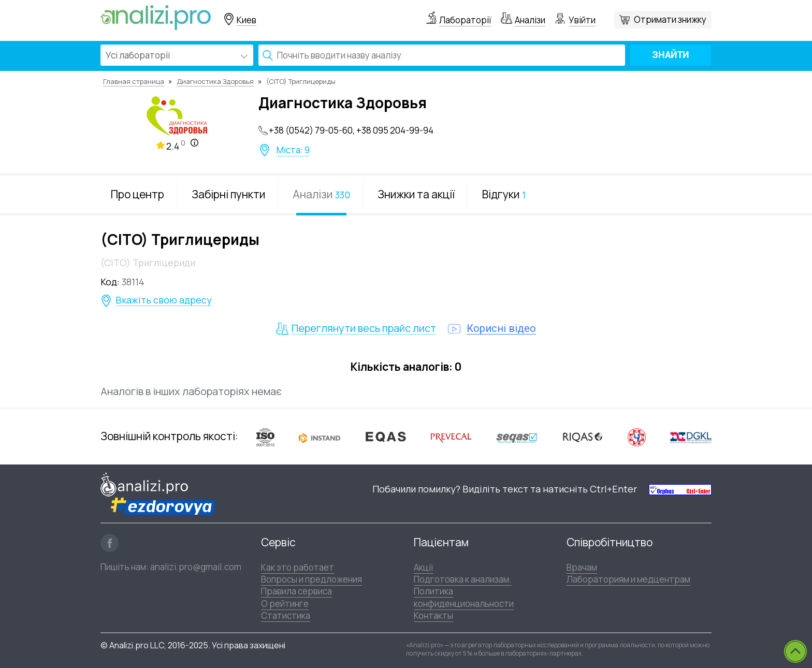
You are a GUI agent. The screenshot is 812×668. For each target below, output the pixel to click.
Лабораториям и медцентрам (628, 579)
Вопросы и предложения (311, 579)
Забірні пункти (228, 194)
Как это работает (298, 567)
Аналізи (530, 20)
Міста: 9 (293, 150)
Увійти (582, 20)
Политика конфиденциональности (464, 597)
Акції (424, 567)
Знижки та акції (416, 194)
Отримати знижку (670, 19)
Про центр (137, 194)
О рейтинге (285, 604)
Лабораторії (465, 20)
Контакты (433, 615)
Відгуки (504, 194)
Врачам (582, 567)
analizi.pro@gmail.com (196, 567)
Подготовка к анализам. (463, 579)
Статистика (286, 615)
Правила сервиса (296, 591)
